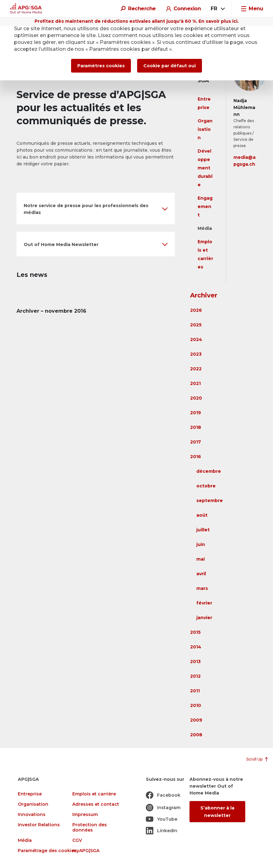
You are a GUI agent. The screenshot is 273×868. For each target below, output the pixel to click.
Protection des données (90, 828)
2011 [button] (195, 691)
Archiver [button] (204, 295)
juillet (203, 530)
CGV (77, 840)
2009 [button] (196, 720)
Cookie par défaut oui (170, 66)
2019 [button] (196, 413)
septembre (210, 500)
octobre (206, 486)
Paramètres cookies (101, 66)
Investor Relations (39, 825)
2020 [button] (196, 398)
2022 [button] (196, 369)
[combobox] (217, 9)
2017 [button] (196, 442)
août (202, 515)
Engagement (205, 206)
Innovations (32, 815)
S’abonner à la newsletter (217, 812)
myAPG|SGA (86, 851)
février (204, 603)
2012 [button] (195, 676)
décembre (209, 471)
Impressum (85, 815)
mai (201, 559)
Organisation (205, 129)
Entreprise (30, 794)
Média (205, 228)
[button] (96, 209)
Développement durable (205, 168)
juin (201, 544)
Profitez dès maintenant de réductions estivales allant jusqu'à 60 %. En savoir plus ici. (137, 21)
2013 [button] (195, 662)
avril (201, 574)
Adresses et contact (96, 804)
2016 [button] (196, 457)
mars (202, 588)
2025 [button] (196, 325)
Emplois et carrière (94, 794)
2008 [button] (196, 735)
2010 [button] (196, 705)
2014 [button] (196, 647)
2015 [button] (195, 632)
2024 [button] (196, 339)
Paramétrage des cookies (47, 851)
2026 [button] (196, 310)
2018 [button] (196, 427)
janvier (204, 618)
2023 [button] (196, 354)
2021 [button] (195, 383)
